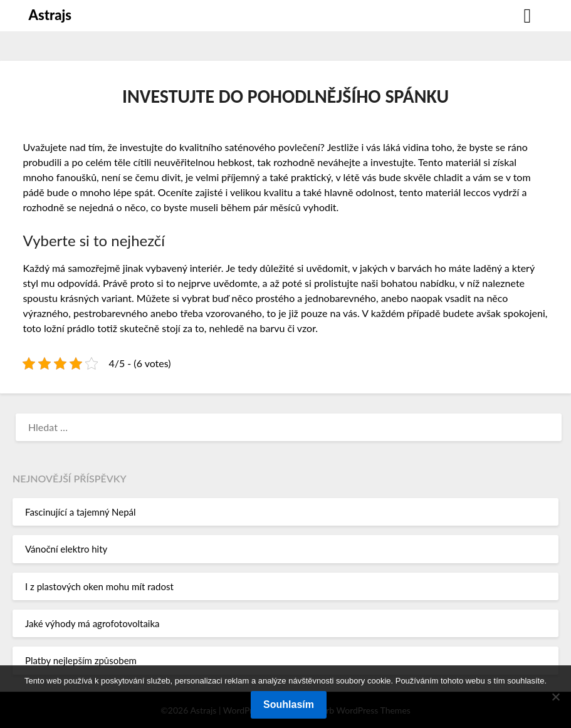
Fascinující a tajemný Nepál (81, 512)
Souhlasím (289, 705)
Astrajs (50, 15)
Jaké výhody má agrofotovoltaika (92, 623)
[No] (555, 697)
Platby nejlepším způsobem (81, 660)
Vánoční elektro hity (66, 549)
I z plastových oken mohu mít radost (99, 586)
